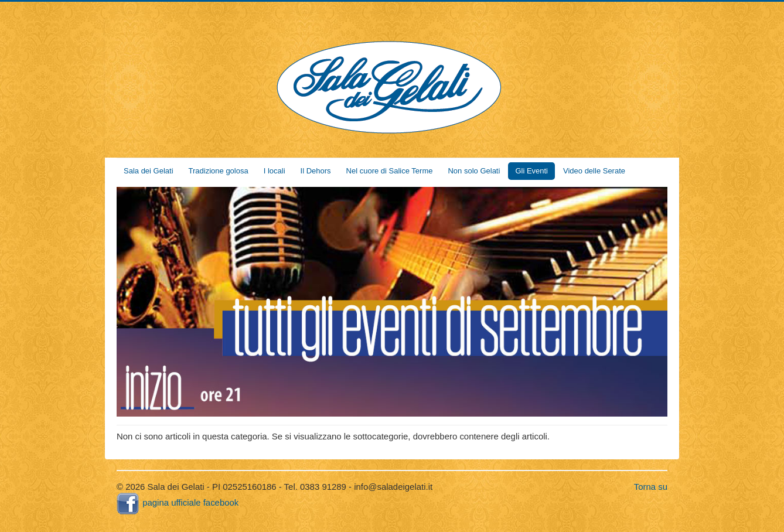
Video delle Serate (594, 171)
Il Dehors (316, 171)
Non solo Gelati (474, 171)
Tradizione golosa (219, 171)
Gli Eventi (531, 171)
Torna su (651, 487)
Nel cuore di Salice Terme (390, 171)
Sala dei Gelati (149, 171)
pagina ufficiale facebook (178, 502)
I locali (275, 171)
